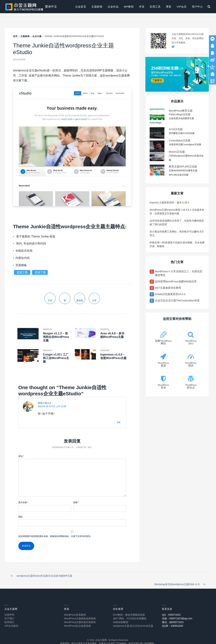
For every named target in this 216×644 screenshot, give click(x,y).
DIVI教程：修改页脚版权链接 (129, 608)
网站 (20, 517)
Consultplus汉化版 (180, 140)
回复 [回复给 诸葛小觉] (119, 422)
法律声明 (9, 608)
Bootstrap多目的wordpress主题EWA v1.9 (179, 577)
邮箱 (76, 502)
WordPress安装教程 (75, 608)
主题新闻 (97, 7)
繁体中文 (51, 7)
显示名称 (23, 502)
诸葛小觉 (42, 403)
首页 (15, 36)
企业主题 (37, 36)
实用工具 (155, 7)
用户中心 (197, 7)
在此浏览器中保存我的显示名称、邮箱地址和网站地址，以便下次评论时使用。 (55, 536)
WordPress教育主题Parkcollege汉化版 (181, 112)
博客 (169, 7)
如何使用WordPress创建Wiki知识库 (176, 281)
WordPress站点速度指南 (77, 620)
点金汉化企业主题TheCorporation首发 (177, 300)
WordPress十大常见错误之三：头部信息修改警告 (179, 273)
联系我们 (9, 616)
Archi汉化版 (176, 129)
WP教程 (129, 7)
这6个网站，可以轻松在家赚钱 (130, 612)
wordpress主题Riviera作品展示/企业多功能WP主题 (42, 577)
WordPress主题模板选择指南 (80, 612)
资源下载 (23, 272)
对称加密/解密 (121, 616)
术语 (142, 7)
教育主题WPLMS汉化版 (183, 166)
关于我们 (9, 612)
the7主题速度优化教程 (168, 288)
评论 (21, 456)
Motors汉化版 (177, 152)
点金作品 (113, 7)
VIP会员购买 (11, 620)
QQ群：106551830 (173, 620)
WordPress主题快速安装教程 (80, 616)
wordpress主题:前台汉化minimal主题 (133, 620)
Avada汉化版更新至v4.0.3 (170, 294)
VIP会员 (182, 7)
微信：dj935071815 (173, 616)
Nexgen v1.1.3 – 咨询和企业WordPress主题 (56, 337)
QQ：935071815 (171, 608)
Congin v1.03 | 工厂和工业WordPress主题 (56, 358)
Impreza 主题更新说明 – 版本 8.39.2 (169, 203)
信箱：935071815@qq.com (177, 612)
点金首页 (81, 7)
